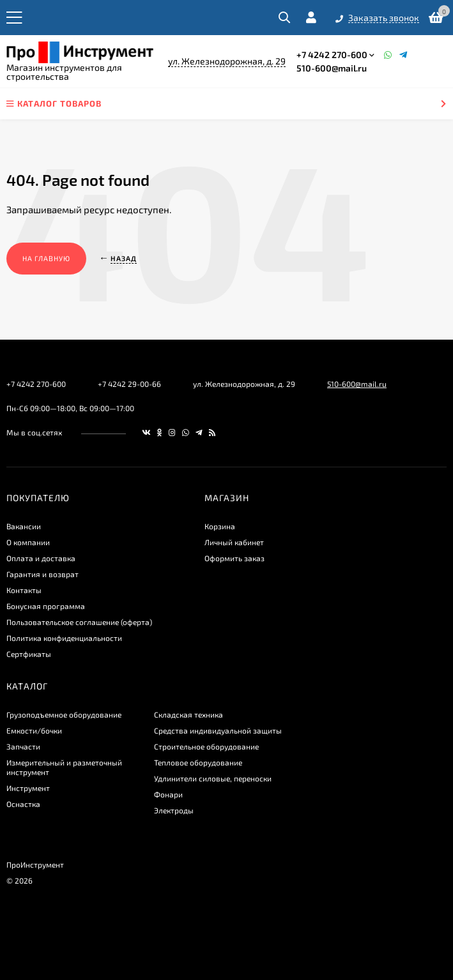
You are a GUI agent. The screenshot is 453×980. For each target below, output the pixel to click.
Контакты (24, 590)
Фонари (168, 794)
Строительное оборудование (206, 746)
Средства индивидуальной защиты (218, 730)
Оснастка (23, 804)
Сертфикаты (29, 654)
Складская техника (188, 714)
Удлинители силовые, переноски (213, 778)
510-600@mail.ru (332, 68)
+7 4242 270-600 (332, 55)
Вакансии (24, 526)
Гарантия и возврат (42, 574)
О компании (28, 542)
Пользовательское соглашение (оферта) (79, 622)
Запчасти (23, 746)
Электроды (174, 810)
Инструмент (28, 788)
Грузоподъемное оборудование (64, 714)
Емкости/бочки (34, 730)
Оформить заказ (234, 558)
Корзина (220, 526)
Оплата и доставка (41, 558)
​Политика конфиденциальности (64, 638)
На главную (46, 258)
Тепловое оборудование (198, 762)
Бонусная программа (46, 606)
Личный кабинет (234, 542)
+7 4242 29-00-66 (129, 384)
